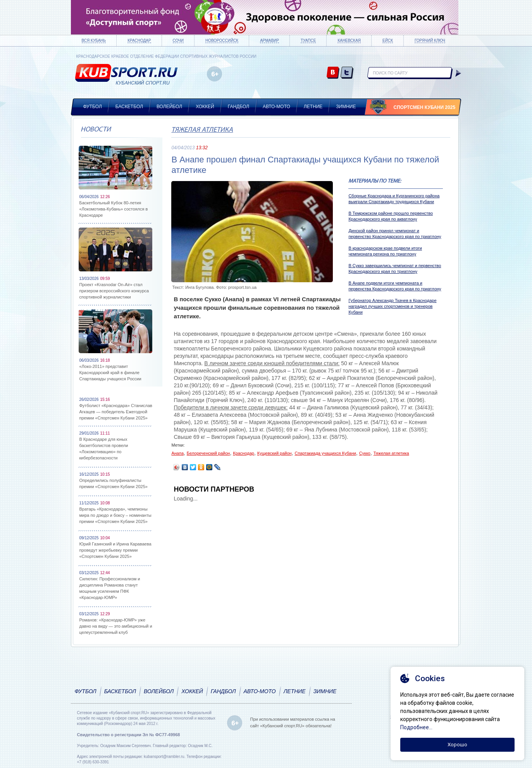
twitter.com (347, 73)
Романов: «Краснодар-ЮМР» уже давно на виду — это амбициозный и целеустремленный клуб (116, 626)
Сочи (178, 41)
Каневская (349, 41)
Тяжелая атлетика (202, 130)
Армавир (269, 41)
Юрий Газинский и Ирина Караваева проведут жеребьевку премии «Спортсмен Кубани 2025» (115, 550)
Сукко (365, 453)
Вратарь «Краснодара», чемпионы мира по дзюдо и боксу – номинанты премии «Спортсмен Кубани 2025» (115, 515)
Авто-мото (276, 107)
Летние (313, 107)
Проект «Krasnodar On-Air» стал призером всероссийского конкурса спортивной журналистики (114, 291)
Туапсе (308, 41)
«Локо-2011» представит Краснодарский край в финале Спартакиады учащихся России (110, 373)
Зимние (346, 107)
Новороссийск (222, 41)
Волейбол (169, 107)
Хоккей (205, 107)
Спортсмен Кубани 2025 (425, 107)
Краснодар (139, 41)
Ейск (388, 41)
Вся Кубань (94, 41)
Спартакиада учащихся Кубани (325, 453)
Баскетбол (129, 107)
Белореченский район (208, 453)
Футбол (93, 107)
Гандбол (238, 107)
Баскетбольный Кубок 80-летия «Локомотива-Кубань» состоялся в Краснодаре (114, 209)
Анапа (177, 453)
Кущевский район (275, 453)
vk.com (333, 73)
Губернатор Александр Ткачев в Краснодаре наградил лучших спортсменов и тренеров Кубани (392, 306)
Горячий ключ (430, 41)
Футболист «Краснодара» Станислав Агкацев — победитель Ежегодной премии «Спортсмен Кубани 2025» (116, 412)
